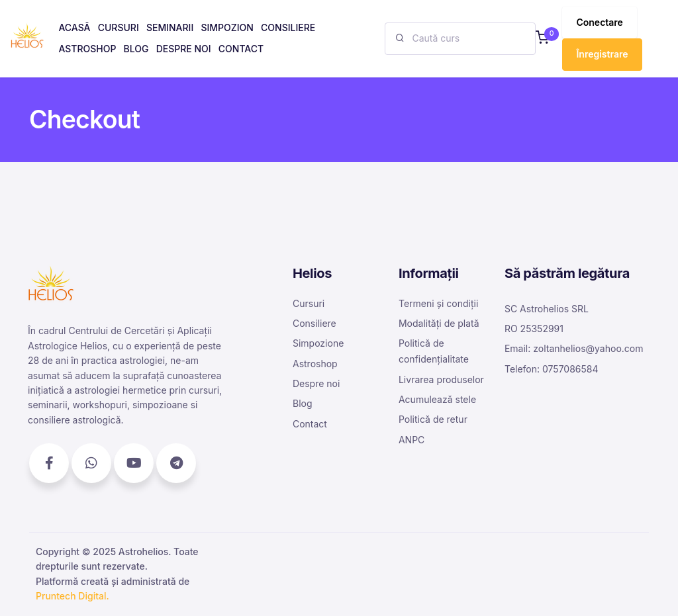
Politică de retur (433, 419)
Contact (310, 424)
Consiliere (315, 323)
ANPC (412, 440)
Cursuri (309, 303)
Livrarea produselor (441, 379)
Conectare (599, 22)
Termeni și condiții (438, 303)
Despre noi (316, 383)
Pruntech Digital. (73, 596)
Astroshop (315, 364)
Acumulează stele (437, 399)
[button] (542, 39)
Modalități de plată (439, 323)
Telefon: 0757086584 (552, 369)
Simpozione (318, 343)
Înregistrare (602, 54)
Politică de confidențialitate (434, 351)
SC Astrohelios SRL (547, 309)
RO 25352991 (534, 329)
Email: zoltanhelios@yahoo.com (574, 348)
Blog (303, 403)
